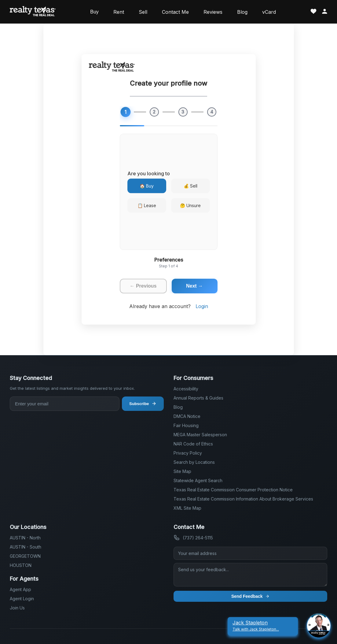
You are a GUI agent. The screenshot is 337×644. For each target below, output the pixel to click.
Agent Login (22, 599)
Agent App (20, 589)
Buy (94, 12)
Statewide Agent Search (198, 480)
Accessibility (186, 389)
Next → (194, 286)
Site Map (182, 471)
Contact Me (175, 12)
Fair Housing (186, 425)
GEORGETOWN (25, 556)
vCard (269, 12)
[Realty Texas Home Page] (33, 12)
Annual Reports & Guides (198, 398)
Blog (242, 12)
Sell (143, 12)
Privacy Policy (188, 453)
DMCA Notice (187, 416)
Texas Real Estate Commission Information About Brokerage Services (243, 499)
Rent (119, 12)
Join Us (17, 608)
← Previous (143, 286)
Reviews (213, 12)
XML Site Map (187, 508)
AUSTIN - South (26, 547)
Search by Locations (194, 462)
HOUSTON (21, 565)
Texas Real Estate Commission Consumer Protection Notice (233, 490)
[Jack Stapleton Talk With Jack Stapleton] (263, 626)
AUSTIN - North (25, 538)
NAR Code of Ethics (193, 444)
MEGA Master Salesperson (200, 435)
